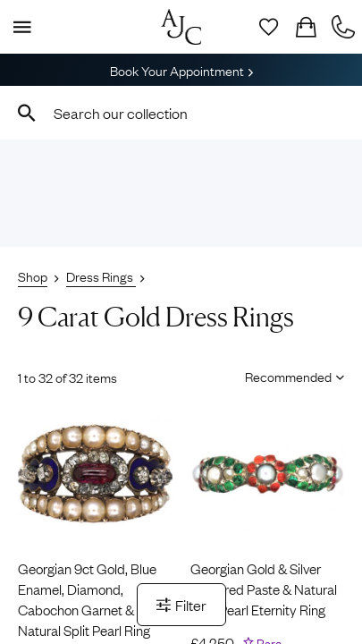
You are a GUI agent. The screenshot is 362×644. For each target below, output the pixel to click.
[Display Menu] (19, 27)
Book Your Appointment (181, 70)
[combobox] (181, 113)
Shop (33, 275)
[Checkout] (306, 27)
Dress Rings (101, 275)
